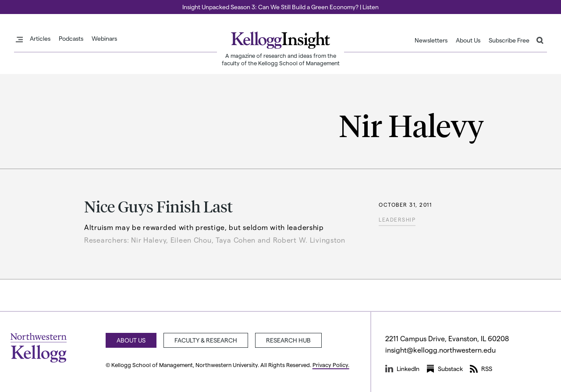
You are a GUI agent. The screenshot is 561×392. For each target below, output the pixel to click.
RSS (481, 369)
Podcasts (71, 39)
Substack (445, 369)
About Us (468, 40)
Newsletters (431, 40)
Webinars (104, 39)
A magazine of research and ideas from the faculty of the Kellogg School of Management (281, 59)
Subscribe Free (509, 40)
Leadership (397, 219)
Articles (40, 39)
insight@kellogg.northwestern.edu (440, 350)
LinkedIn (402, 369)
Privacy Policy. (331, 365)
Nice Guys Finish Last (158, 206)
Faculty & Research (206, 340)
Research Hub (288, 340)
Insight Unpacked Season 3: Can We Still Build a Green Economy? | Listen (280, 7)
